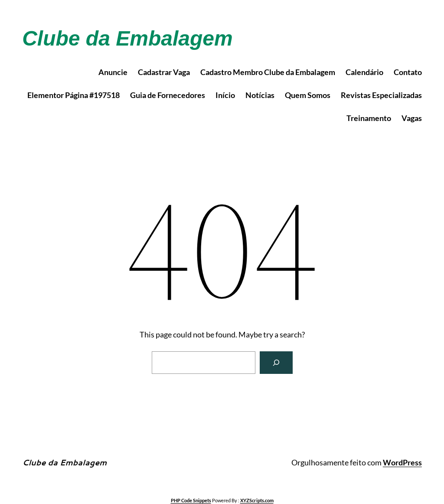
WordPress (402, 462)
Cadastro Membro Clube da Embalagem (268, 72)
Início (225, 95)
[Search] (276, 363)
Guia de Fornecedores (168, 95)
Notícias (260, 95)
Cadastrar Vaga (164, 72)
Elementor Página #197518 (73, 95)
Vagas (412, 118)
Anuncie (113, 72)
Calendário (364, 72)
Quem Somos (308, 95)
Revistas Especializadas (381, 95)
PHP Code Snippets (191, 500)
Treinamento (369, 118)
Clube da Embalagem (127, 38)
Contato (408, 72)
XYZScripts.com (257, 500)
